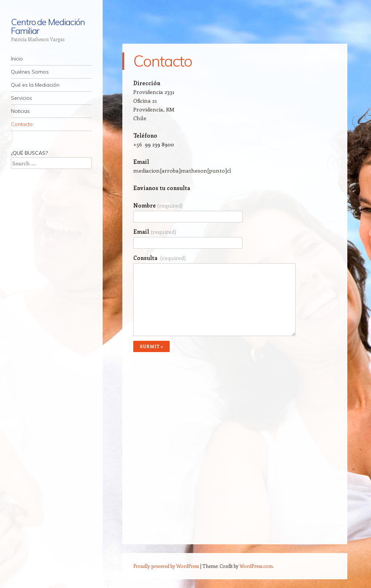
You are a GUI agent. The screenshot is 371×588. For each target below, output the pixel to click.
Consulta (159, 258)
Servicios (21, 98)
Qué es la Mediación (35, 85)
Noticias (20, 111)
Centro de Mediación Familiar (48, 26)
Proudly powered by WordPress (166, 566)
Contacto (22, 124)
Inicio (17, 59)
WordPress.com (256, 566)
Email (155, 232)
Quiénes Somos (30, 72)
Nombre (158, 205)
